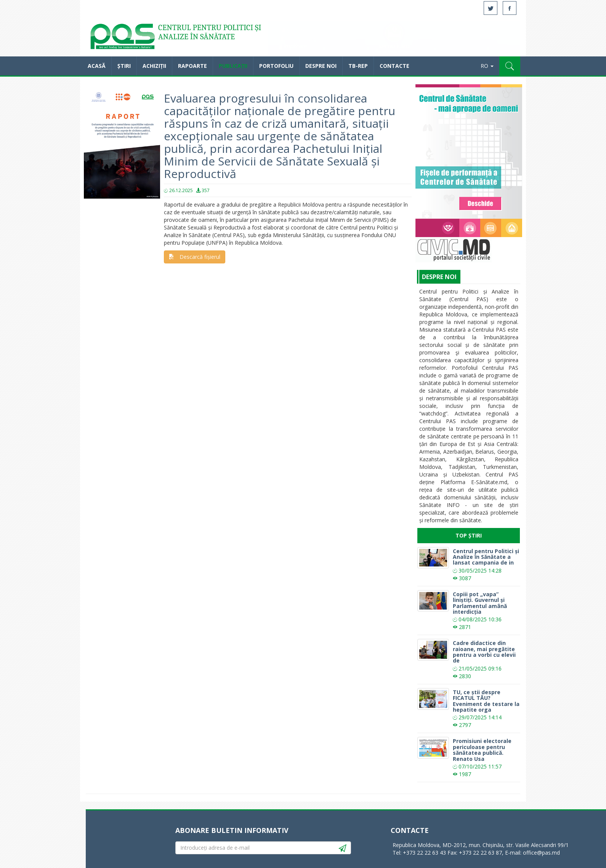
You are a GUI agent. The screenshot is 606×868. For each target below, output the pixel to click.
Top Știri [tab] (469, 535)
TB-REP (358, 66)
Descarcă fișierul (195, 257)
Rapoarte (192, 66)
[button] (510, 66)
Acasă (122, 38)
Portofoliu (276, 66)
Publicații (233, 66)
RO (487, 66)
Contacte (394, 66)
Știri (124, 66)
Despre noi (321, 66)
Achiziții (154, 66)
